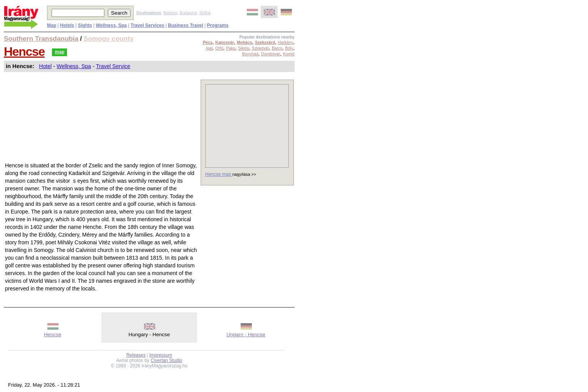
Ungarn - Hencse (246, 334)
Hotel (45, 66)
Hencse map (219, 174)
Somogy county (109, 38)
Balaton (170, 13)
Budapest (188, 13)
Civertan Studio (166, 360)
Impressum (161, 355)
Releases (136, 355)
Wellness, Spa (74, 66)
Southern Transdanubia (41, 38)
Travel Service (113, 66)
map (59, 52)
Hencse (24, 52)
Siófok (205, 13)
